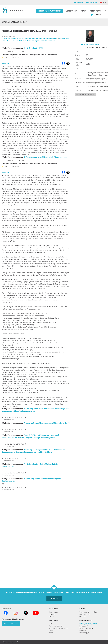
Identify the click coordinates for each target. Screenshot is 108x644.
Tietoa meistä (95, 11)
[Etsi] (105, 11)
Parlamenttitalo (85, 614)
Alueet (51, 633)
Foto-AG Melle (94, 44)
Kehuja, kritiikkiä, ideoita (88, 624)
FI (102, 3)
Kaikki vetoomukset (56, 626)
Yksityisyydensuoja (86, 628)
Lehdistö (52, 614)
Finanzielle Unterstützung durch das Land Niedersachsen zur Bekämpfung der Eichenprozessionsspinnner (30, 436)
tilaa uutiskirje (11, 624)
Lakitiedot (83, 630)
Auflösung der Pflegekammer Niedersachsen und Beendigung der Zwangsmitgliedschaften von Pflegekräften (33, 451)
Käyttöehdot (84, 626)
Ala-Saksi (42, 31)
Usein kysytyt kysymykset (88, 612)
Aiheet (51, 630)
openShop (52, 617)
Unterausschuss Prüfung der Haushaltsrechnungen (37, 41)
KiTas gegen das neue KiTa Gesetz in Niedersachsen (45, 157)
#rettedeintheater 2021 (33, 48)
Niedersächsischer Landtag (16, 31)
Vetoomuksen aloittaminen (50, 11)
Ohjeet (83, 11)
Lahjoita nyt (54, 599)
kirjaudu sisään (91, 3)
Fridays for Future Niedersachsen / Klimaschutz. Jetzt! (47, 423)
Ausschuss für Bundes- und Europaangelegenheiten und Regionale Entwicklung (30, 39)
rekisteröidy (78, 3)
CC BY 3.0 (85, 44)
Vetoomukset (72, 11)
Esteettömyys (84, 633)
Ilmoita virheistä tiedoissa (85, 95)
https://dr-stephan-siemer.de (96, 83)
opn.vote (82, 617)
